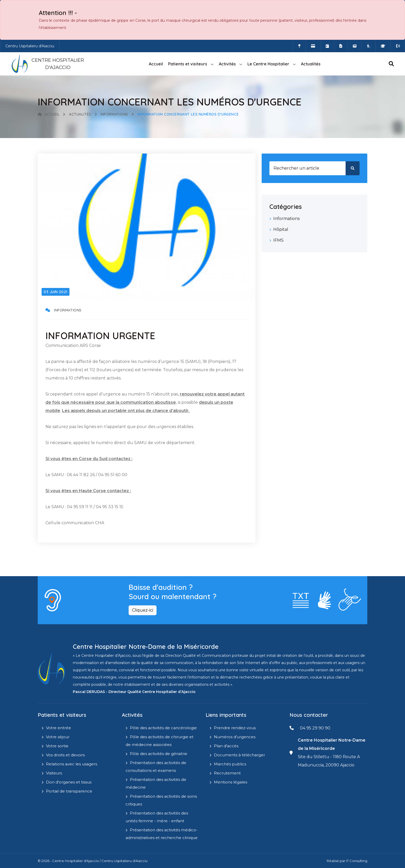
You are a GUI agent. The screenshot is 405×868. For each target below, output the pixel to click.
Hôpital (281, 229)
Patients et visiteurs (188, 64)
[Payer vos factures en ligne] (313, 46)
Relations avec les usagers (72, 764)
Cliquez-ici (143, 610)
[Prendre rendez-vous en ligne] (327, 46)
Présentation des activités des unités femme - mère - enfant (157, 817)
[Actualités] (355, 46)
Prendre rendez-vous (235, 728)
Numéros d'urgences (235, 737)
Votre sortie (57, 746)
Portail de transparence (69, 791)
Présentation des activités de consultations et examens (156, 767)
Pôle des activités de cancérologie (163, 728)
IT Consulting (357, 861)
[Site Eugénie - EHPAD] (369, 46)
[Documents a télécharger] (341, 46)
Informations (114, 114)
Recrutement (227, 773)
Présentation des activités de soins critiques (161, 800)
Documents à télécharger (239, 755)
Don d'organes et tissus (69, 782)
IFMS (278, 240)
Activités (227, 64)
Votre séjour (58, 737)
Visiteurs (54, 773)
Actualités (311, 64)
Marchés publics (230, 764)
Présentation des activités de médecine (156, 783)
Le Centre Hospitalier (268, 64)
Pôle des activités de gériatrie (159, 754)
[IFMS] (383, 46)
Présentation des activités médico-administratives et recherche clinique (162, 834)
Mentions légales (231, 782)
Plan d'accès (226, 746)
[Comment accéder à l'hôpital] (299, 46)
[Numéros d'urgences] (398, 46)
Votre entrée (59, 728)
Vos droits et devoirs (65, 755)
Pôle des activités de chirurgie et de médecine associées (159, 741)
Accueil (156, 64)
